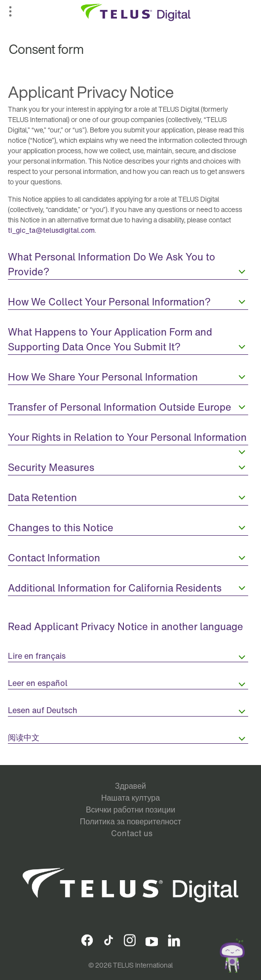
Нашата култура (130, 798)
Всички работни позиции (130, 810)
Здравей (130, 786)
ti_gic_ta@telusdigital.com (51, 230)
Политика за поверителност (131, 821)
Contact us (132, 833)
